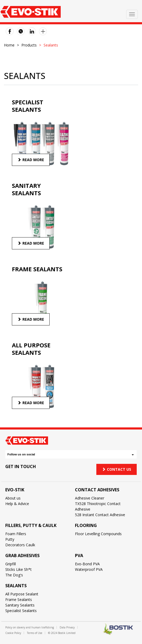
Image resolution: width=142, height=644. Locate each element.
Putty (10, 539)
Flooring (86, 525)
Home (9, 45)
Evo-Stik (15, 490)
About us (13, 498)
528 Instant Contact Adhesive (100, 515)
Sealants (16, 586)
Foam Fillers (16, 534)
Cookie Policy (13, 633)
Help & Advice (17, 504)
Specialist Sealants (21, 611)
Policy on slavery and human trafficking (30, 627)
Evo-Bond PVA (87, 564)
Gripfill (11, 564)
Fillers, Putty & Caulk (31, 525)
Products (29, 45)
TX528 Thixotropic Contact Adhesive (98, 506)
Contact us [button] (117, 469)
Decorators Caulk (20, 545)
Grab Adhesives (22, 556)
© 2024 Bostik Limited (62, 633)
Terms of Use (35, 633)
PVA (79, 556)
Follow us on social (71, 454)
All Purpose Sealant (22, 594)
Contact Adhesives (97, 490)
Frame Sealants (19, 599)
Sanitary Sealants (20, 605)
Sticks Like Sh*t (18, 569)
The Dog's (14, 575)
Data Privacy (67, 627)
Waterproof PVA (89, 569)
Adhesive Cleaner (90, 498)
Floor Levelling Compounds (98, 534)
